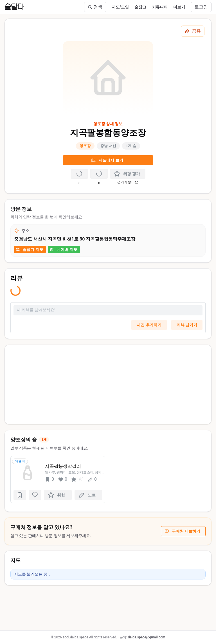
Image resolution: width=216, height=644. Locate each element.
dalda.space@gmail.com (147, 637)
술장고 (140, 7)
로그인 (201, 7)
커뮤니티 (160, 7)
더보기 (179, 7)
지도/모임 (120, 7)
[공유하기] (193, 31)
